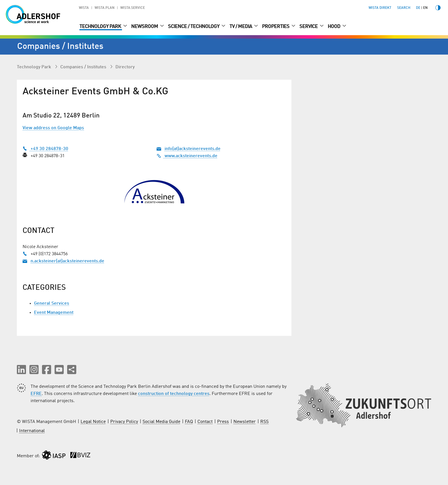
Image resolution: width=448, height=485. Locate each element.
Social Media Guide (161, 422)
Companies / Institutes (84, 67)
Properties (276, 27)
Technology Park (101, 27)
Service (309, 27)
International (32, 431)
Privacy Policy (124, 422)
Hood (334, 27)
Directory (125, 67)
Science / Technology (194, 27)
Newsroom (145, 27)
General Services (52, 304)
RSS (264, 422)
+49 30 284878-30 (45, 149)
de (418, 8)
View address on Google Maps (53, 128)
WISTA (84, 8)
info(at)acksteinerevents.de (193, 149)
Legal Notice (93, 422)
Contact (205, 422)
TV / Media (241, 27)
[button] (21, 370)
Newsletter (245, 422)
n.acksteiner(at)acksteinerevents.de (67, 261)
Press (223, 422)
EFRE (36, 394)
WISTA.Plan (105, 8)
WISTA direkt (380, 8)
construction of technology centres (174, 394)
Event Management (54, 313)
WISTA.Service (133, 8)
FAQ (189, 422)
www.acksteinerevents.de (187, 156)
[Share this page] (72, 370)
